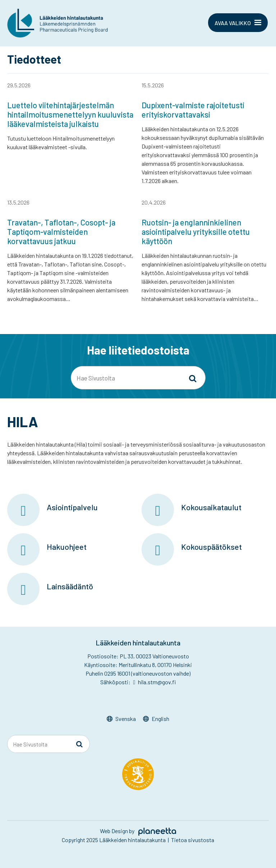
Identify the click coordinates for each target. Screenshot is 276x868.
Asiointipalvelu (72, 507)
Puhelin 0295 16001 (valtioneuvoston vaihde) (138, 673)
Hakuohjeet (67, 547)
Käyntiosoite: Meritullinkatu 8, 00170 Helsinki (138, 665)
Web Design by (138, 831)
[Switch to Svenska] (121, 719)
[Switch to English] (156, 719)
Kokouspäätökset (211, 547)
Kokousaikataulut (211, 507)
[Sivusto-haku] (193, 378)
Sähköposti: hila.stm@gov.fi (138, 682)
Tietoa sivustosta (193, 840)
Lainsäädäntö (70, 586)
